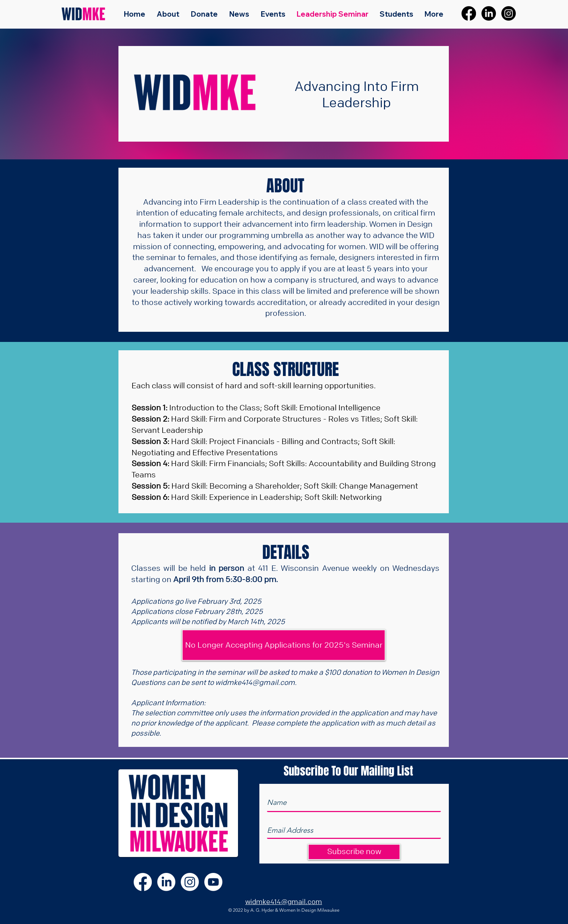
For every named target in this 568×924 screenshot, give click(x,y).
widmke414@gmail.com (255, 682)
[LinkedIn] (489, 13)
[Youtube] (213, 882)
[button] (284, 645)
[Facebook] (469, 13)
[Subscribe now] (354, 852)
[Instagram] (509, 13)
